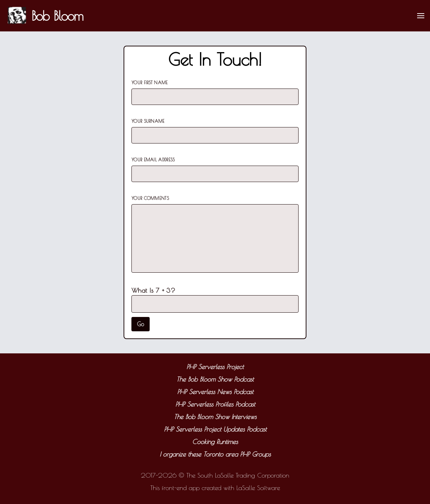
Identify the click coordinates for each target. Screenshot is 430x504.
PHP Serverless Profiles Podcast (215, 404)
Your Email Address (153, 160)
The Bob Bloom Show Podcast (215, 379)
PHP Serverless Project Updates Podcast (215, 429)
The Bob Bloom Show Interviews (215, 417)
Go (141, 324)
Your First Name (150, 82)
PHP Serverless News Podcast (215, 392)
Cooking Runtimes (215, 442)
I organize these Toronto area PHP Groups (215, 454)
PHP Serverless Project (215, 367)
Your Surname (148, 121)
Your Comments (150, 198)
